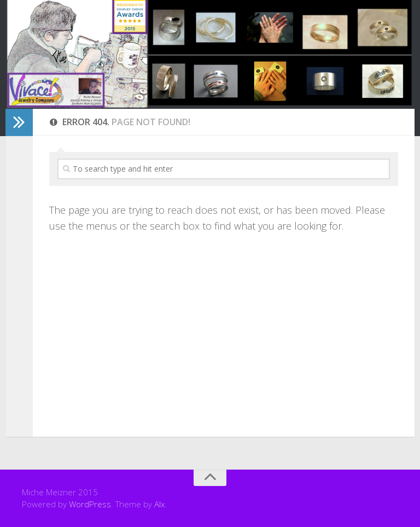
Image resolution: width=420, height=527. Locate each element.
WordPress (90, 504)
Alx (159, 504)
